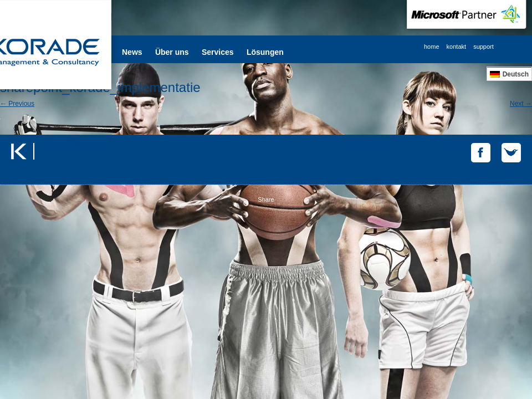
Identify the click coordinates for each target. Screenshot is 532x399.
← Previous (17, 104)
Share (266, 199)
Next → (521, 104)
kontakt (456, 47)
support (484, 47)
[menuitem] (509, 74)
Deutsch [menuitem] (516, 74)
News (132, 52)
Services (218, 52)
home (432, 47)
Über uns (172, 52)
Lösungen (265, 52)
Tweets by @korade (64, 141)
